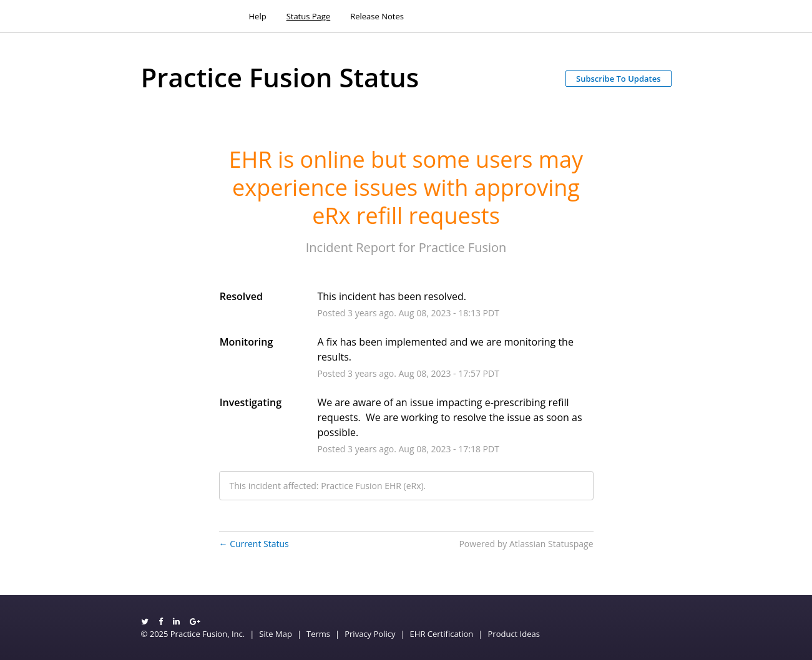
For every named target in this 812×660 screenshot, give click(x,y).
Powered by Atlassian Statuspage (526, 544)
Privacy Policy (370, 634)
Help (258, 16)
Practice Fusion (463, 247)
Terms (318, 634)
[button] (618, 79)
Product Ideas (514, 634)
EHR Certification (442, 634)
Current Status (254, 544)
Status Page (309, 16)
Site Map (276, 634)
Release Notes (377, 16)
